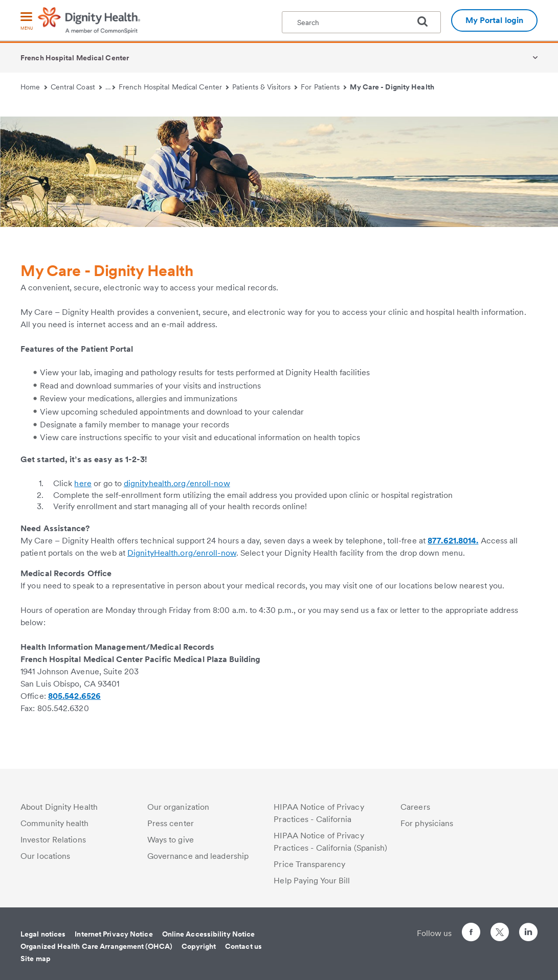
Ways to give (171, 840)
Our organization (178, 807)
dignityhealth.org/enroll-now (177, 483)
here (83, 483)
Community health (55, 823)
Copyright (199, 946)
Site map (36, 959)
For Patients (324, 87)
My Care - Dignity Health (392, 87)
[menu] (27, 22)
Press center (171, 823)
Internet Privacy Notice (114, 934)
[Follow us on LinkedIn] (528, 934)
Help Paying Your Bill (312, 881)
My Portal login (495, 20)
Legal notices (43, 934)
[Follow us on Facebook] (471, 934)
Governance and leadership (198, 856)
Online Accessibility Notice (209, 934)
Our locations (45, 856)
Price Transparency (309, 864)
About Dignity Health (59, 807)
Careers (415, 807)
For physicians (427, 823)
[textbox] (361, 22)
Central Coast (76, 87)
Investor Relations (53, 840)
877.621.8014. (453, 541)
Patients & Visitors (265, 87)
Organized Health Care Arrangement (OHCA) (96, 946)
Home (34, 87)
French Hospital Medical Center (75, 58)
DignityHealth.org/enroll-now (182, 553)
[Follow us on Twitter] (500, 928)
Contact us (243, 946)
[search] (427, 21)
